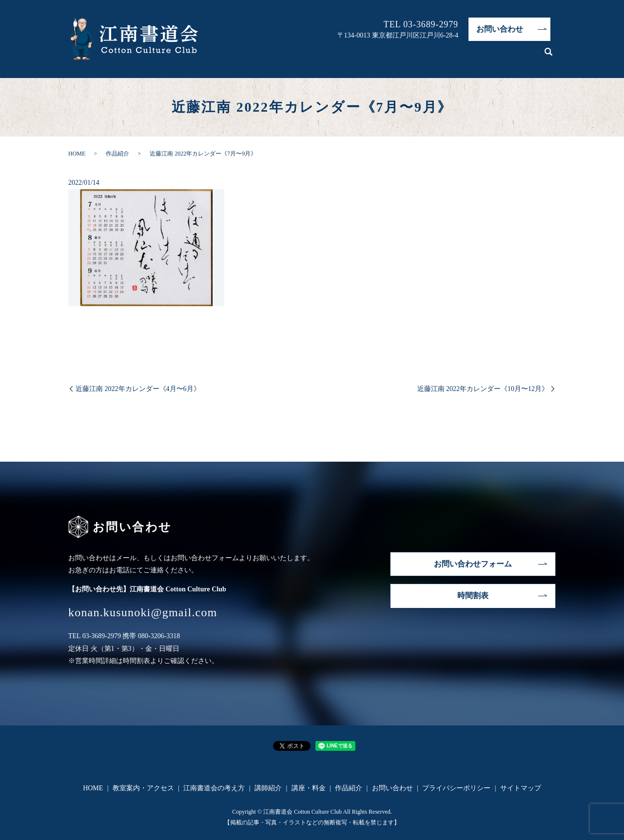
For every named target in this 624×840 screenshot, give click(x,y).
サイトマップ (521, 788)
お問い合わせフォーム (473, 564)
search (548, 57)
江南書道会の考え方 (398, 56)
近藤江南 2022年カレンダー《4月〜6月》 (138, 389)
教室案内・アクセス (330, 56)
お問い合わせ (500, 29)
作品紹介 (524, 56)
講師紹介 (449, 56)
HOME (281, 56)
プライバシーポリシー (456, 788)
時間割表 (473, 596)
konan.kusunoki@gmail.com (143, 612)
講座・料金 (487, 56)
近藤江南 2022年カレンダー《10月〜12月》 (483, 389)
